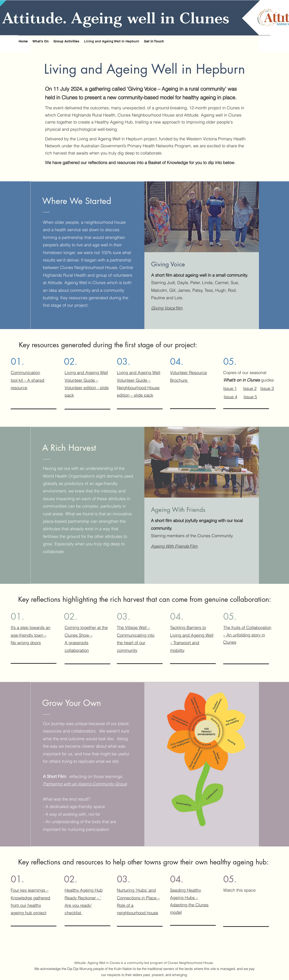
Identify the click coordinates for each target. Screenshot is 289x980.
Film (174, 546)
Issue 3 (267, 388)
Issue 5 (250, 397)
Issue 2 (250, 388)
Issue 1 (230, 388)
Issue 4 (230, 397)
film (167, 308)
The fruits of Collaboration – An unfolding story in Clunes (247, 635)
